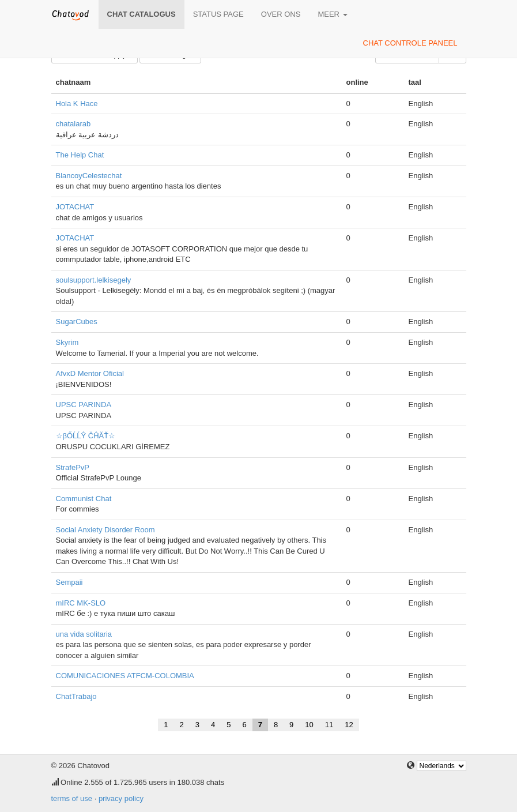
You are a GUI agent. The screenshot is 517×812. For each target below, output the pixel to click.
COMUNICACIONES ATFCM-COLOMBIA (125, 676)
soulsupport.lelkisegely (94, 280)
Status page (218, 14)
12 (349, 725)
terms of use (72, 798)
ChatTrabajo (76, 696)
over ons (281, 14)
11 (329, 725)
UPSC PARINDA (84, 405)
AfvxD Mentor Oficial (90, 373)
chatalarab (73, 124)
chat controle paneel (410, 43)
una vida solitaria (84, 634)
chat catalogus (141, 14)
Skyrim (67, 342)
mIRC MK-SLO (81, 603)
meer (332, 14)
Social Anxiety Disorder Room (105, 530)
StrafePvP (73, 467)
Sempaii (69, 582)
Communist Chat (84, 499)
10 (309, 725)
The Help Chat (80, 155)
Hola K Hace (77, 104)
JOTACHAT (75, 207)
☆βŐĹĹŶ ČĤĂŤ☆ (86, 436)
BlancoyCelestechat (89, 176)
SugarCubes (77, 322)
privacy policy (121, 798)
